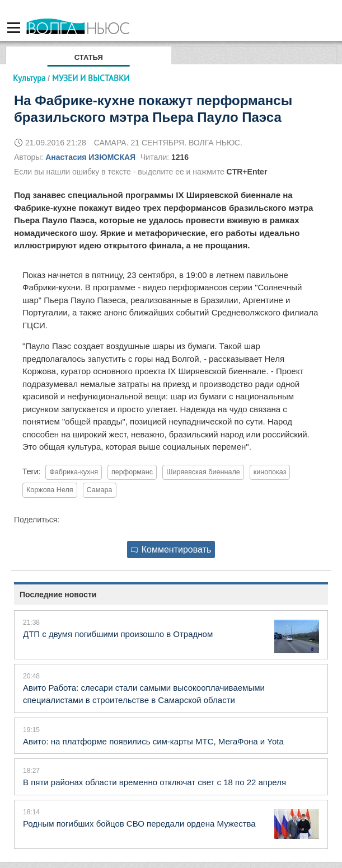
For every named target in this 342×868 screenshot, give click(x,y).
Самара (100, 490)
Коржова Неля (50, 490)
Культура (29, 78)
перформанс (132, 472)
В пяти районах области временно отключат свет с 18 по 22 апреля (154, 782)
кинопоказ (270, 472)
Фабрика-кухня (74, 472)
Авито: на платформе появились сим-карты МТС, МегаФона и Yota (153, 741)
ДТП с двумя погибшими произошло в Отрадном (118, 634)
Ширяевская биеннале (203, 472)
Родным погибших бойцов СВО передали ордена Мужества (139, 824)
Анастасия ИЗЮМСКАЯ (90, 157)
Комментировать (171, 549)
